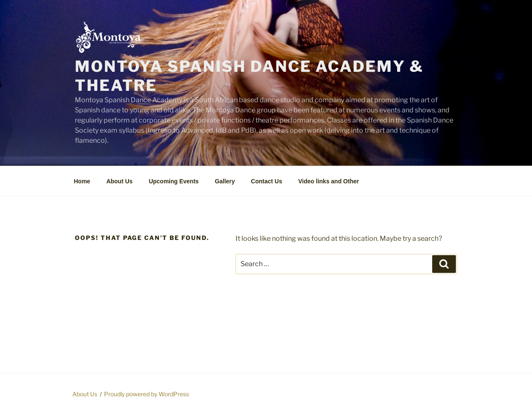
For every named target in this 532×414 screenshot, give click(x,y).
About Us (119, 181)
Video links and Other (329, 181)
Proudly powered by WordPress (147, 394)
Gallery (225, 181)
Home (82, 181)
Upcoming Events (174, 181)
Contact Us (266, 181)
